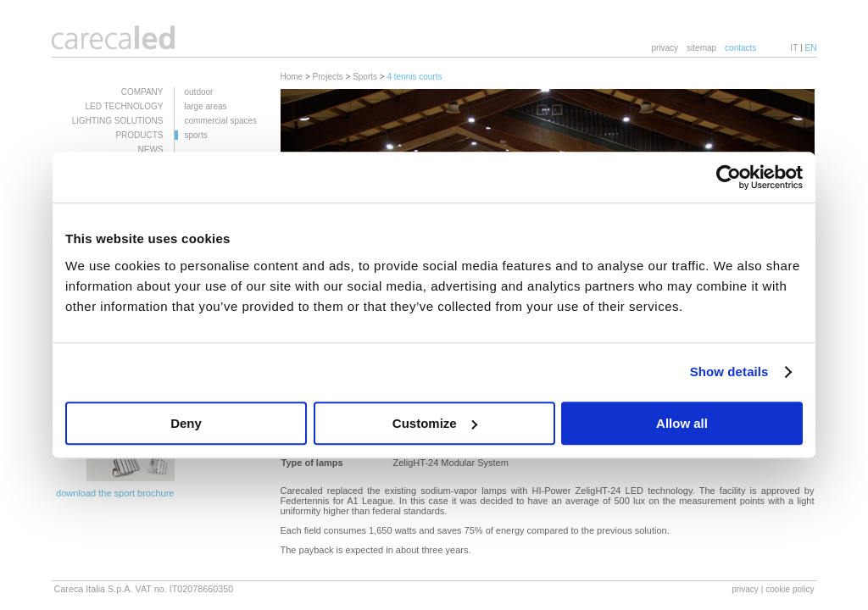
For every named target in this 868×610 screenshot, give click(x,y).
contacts (740, 48)
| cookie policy (788, 589)
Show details (729, 372)
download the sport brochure (115, 493)
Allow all (682, 423)
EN (811, 48)
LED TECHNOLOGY (124, 106)
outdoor (199, 92)
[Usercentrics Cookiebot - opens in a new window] (729, 177)
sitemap (701, 48)
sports (196, 135)
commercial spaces (221, 121)
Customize (435, 423)
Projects (328, 77)
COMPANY (142, 92)
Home (292, 77)
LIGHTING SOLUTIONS (118, 121)
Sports (365, 77)
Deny (186, 423)
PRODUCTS (139, 135)
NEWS (151, 150)
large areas (206, 106)
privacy (665, 48)
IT (794, 48)
